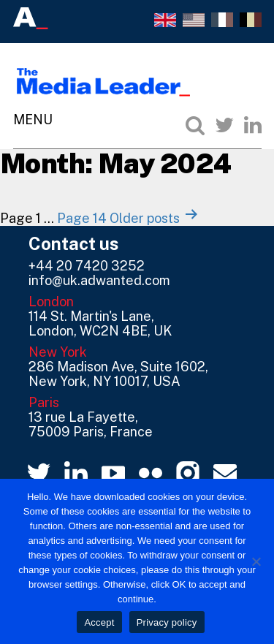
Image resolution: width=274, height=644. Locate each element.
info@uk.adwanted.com (99, 280)
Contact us (74, 243)
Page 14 (82, 218)
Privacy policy (167, 622)
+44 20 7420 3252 (87, 266)
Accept (99, 622)
